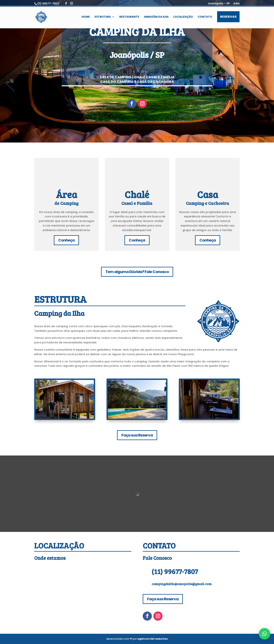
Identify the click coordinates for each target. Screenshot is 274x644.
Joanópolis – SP (219, 4)
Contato (205, 17)
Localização (183, 17)
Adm (237, 4)
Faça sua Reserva (137, 435)
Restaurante (129, 17)
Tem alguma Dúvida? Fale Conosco (137, 272)
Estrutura (103, 17)
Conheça (66, 240)
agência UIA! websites (153, 639)
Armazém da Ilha (156, 17)
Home (86, 17)
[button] (264, 634)
